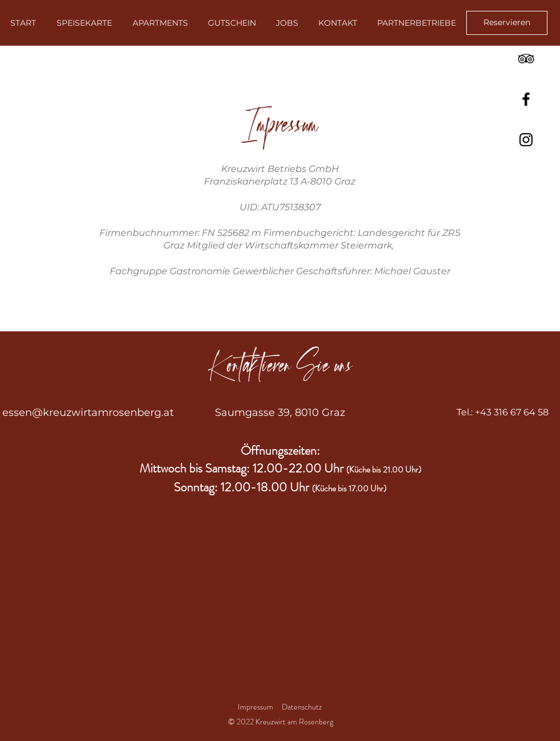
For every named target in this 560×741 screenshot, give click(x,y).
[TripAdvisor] (526, 59)
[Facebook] (526, 99)
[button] (416, 23)
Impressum (255, 707)
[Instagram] (526, 140)
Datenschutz (303, 707)
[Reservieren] (507, 23)
